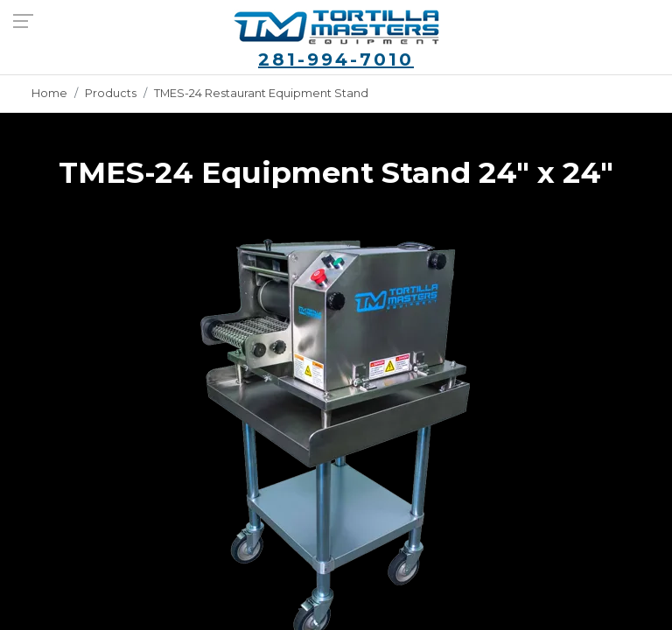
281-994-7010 (336, 59)
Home (49, 93)
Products (111, 93)
